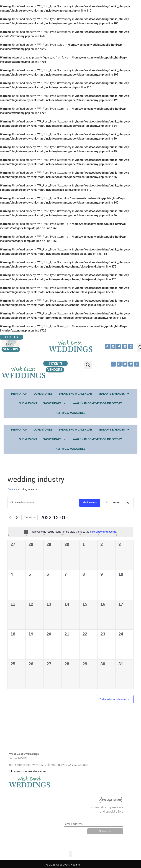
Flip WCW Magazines (70, 413)
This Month (30, 517)
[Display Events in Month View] (117, 503)
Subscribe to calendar (113, 699)
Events (11, 489)
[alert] (70, 532)
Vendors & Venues (114, 394)
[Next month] (17, 518)
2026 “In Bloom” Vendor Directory (97, 403)
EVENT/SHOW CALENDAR (75, 394)
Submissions (28, 403)
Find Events (90, 503)
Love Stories (43, 394)
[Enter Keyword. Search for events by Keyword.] (43, 503)
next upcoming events (103, 532)
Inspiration (19, 394)
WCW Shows (55, 403)
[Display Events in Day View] (127, 503)
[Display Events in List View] (107, 503)
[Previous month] (10, 518)
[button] (88, 365)
